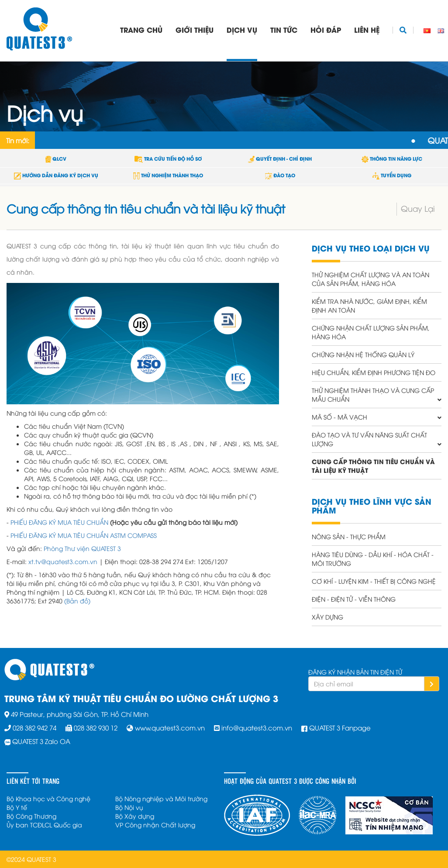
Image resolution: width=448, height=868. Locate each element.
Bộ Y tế (17, 807)
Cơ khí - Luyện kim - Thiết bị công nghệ (374, 581)
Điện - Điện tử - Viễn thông (354, 599)
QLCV (56, 158)
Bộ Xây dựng (135, 816)
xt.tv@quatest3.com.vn (63, 561)
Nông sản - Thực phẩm (349, 536)
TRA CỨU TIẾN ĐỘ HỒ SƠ (168, 158)
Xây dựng (327, 617)
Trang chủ (141, 29)
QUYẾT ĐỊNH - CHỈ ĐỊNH (280, 158)
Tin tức (284, 29)
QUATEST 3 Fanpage (340, 727)
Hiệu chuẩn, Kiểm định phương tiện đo (374, 372)
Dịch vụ (242, 29)
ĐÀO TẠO (280, 175)
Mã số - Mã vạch (339, 417)
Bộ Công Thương (31, 816)
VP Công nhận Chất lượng (155, 825)
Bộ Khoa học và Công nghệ (48, 798)
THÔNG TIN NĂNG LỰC (392, 158)
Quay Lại (418, 208)
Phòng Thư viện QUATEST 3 (82, 548)
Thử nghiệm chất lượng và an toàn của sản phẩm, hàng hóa (370, 279)
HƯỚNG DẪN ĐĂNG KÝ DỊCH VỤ (56, 175)
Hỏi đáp (326, 29)
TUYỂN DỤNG (392, 175)
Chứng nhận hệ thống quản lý (363, 354)
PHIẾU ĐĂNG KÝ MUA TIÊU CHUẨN (59, 522)
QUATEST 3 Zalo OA (41, 741)
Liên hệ (367, 29)
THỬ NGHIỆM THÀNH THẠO (168, 175)
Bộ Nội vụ (129, 807)
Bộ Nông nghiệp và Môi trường (161, 798)
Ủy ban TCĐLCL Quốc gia (44, 825)
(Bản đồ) (77, 601)
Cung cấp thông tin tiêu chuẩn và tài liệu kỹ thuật (373, 466)
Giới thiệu (195, 29)
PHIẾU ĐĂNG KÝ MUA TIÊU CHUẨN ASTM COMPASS (84, 535)
